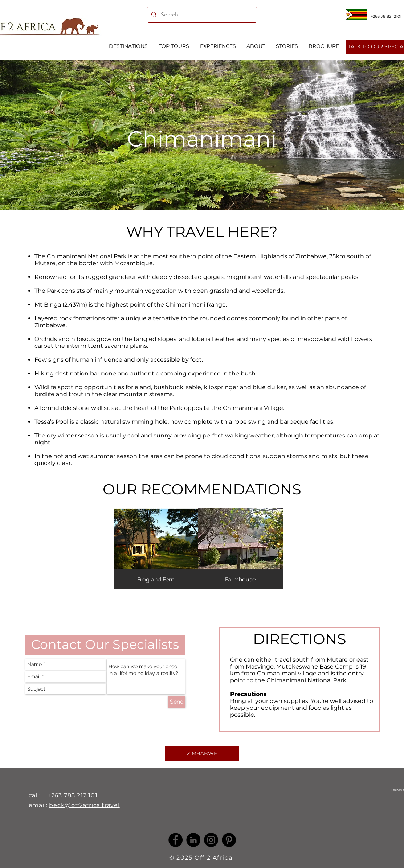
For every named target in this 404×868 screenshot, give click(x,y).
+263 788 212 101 (73, 795)
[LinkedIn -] (193, 840)
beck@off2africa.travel (84, 805)
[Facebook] (176, 840)
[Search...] (201, 15)
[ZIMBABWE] (202, 754)
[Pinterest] (229, 840)
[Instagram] (211, 840)
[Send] (177, 702)
